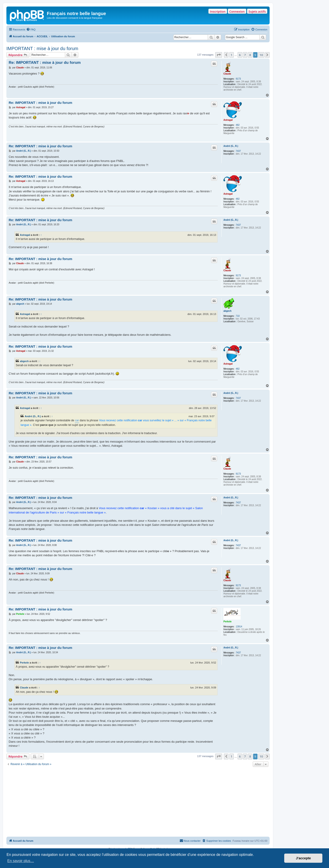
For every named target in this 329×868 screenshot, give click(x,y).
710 (238, 316)
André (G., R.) (231, 146)
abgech (227, 311)
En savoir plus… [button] (21, 861)
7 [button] (245, 55)
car (77, 420)
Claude (227, 74)
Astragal (228, 120)
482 (238, 125)
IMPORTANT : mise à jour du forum (42, 48)
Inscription (218, 11)
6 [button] (240, 55)
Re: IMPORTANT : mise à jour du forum (45, 63)
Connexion (237, 11)
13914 (239, 627)
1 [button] (232, 55)
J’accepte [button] (303, 858)
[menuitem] (31, 30)
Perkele (228, 622)
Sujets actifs (257, 11)
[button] (219, 55)
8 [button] (250, 55)
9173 (238, 79)
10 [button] (261, 55)
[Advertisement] (138, 802)
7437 (238, 151)
